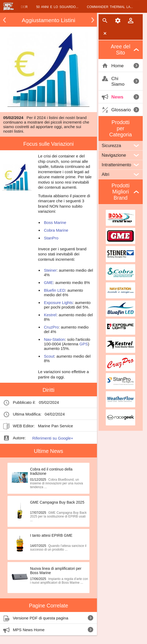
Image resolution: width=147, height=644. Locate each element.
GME (48, 283)
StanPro (51, 238)
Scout (49, 356)
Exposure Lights (58, 303)
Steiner (50, 270)
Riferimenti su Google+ (53, 438)
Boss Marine (55, 222)
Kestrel (50, 315)
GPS (84, 344)
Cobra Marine (56, 230)
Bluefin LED (54, 290)
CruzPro (51, 327)
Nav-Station (54, 339)
